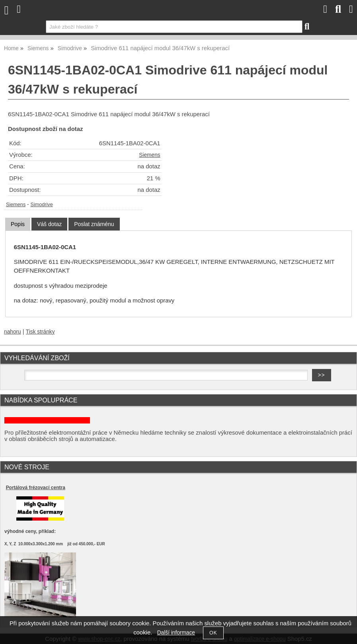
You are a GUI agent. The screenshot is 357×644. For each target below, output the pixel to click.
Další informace (176, 633)
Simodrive (41, 205)
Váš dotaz (49, 224)
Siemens (149, 155)
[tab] (18, 224)
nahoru (13, 332)
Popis (18, 224)
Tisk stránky (40, 332)
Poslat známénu (94, 224)
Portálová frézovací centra (36, 488)
